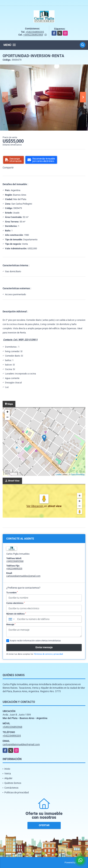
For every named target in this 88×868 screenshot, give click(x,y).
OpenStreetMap (78, 474)
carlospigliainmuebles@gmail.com (23, 576)
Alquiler (8, 778)
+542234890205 (35, 32)
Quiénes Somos (13, 783)
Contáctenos (11, 788)
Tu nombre (12, 592)
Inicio (7, 769)
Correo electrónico (15, 603)
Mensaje (11, 625)
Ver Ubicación (35, 506)
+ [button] (7, 412)
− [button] (7, 418)
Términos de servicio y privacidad (48, 654)
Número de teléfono (16, 614)
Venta (8, 774)
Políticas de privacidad (17, 792)
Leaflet (59, 474)
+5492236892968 (33, 35)
